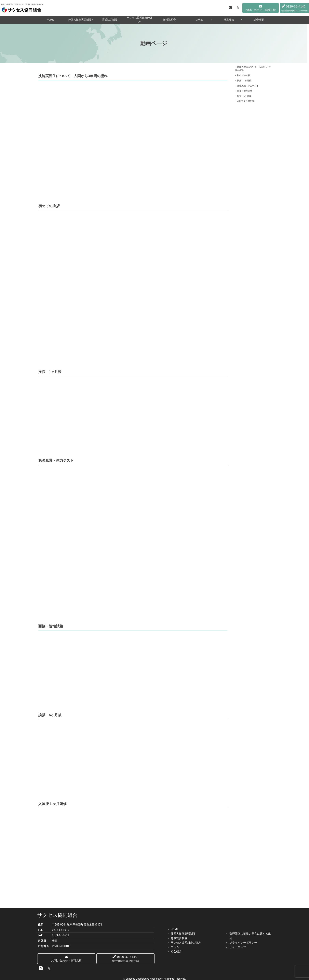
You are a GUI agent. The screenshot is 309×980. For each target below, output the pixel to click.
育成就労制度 (110, 20)
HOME (50, 20)
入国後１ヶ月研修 (246, 101)
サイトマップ (238, 946)
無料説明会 (169, 20)
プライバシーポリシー (243, 942)
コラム (199, 20)
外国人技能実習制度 (80, 20)
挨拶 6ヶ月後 (244, 96)
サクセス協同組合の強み (140, 20)
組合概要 (259, 20)
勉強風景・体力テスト (248, 86)
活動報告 (229, 20)
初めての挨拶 (244, 75)
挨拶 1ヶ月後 (244, 81)
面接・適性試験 (245, 91)
